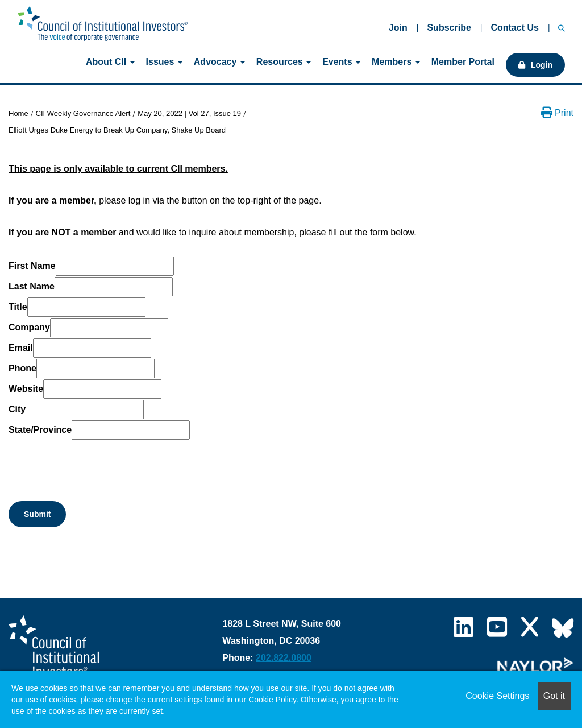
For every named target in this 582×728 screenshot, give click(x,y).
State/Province (40, 430)
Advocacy (219, 62)
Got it (554, 696)
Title (18, 307)
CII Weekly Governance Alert (83, 113)
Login (542, 65)
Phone (22, 368)
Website (26, 389)
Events (341, 62)
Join (398, 28)
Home (18, 113)
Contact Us (514, 28)
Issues (164, 62)
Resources (284, 62)
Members (396, 62)
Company (29, 327)
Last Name (32, 286)
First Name (32, 266)
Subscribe (449, 28)
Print (557, 113)
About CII (110, 62)
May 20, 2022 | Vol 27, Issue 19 (189, 113)
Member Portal (463, 62)
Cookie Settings (497, 696)
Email (21, 348)
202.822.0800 (284, 658)
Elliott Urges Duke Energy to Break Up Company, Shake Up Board (117, 130)
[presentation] (95, 463)
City (17, 409)
